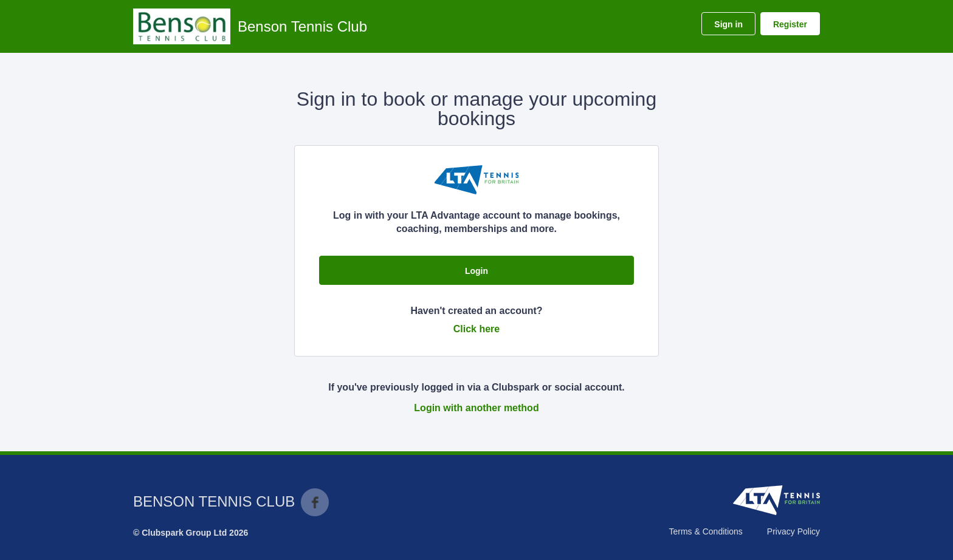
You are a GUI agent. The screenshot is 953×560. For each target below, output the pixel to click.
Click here (476, 329)
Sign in (728, 24)
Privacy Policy (793, 531)
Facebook (315, 502)
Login (476, 271)
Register (790, 24)
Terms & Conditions (705, 531)
